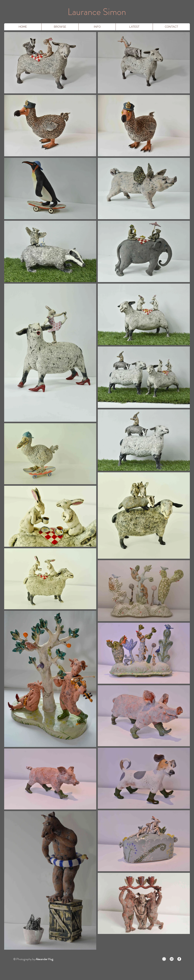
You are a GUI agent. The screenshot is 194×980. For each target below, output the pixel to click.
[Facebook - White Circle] (179, 959)
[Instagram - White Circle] (172, 959)
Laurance (84, 12)
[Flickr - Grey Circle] (164, 959)
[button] (60, 27)
